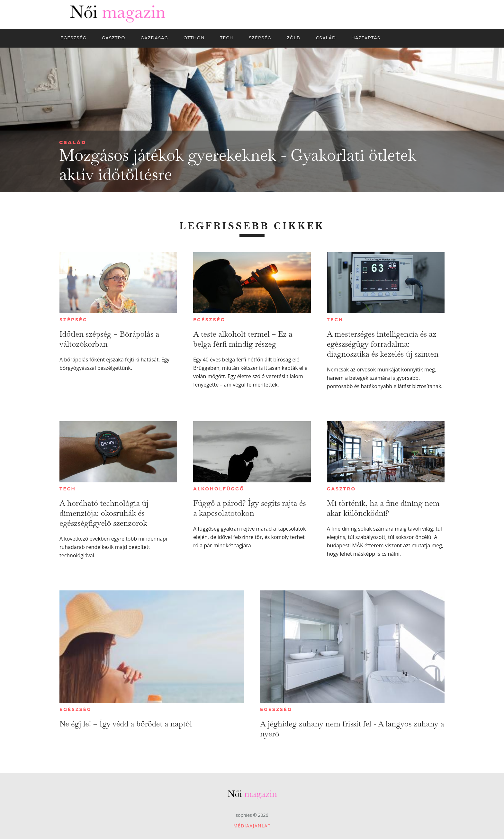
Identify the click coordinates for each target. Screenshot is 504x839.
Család (73, 142)
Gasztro (341, 489)
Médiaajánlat (252, 826)
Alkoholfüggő (219, 489)
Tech (335, 320)
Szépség (73, 320)
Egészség (209, 320)
